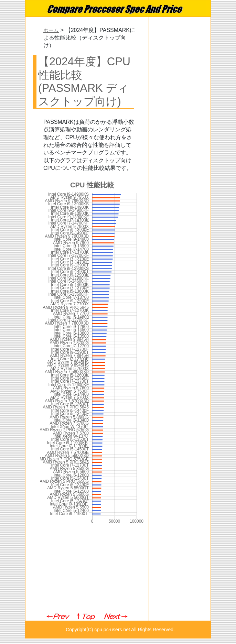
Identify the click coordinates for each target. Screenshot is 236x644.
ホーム (51, 30)
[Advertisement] (87, 569)
